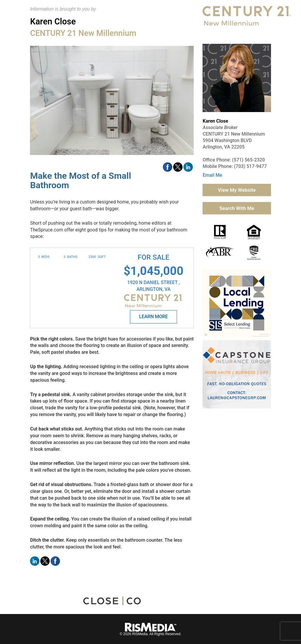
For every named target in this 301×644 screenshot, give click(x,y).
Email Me (212, 175)
